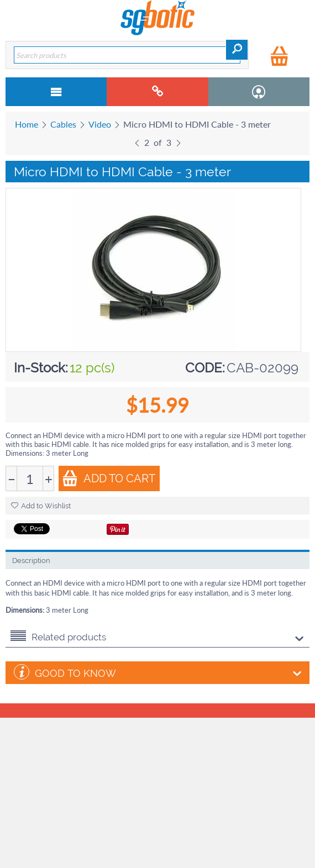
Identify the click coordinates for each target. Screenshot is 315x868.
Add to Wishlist (41, 506)
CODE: (205, 368)
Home (27, 124)
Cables (63, 124)
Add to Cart (109, 478)
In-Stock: (41, 368)
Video (100, 124)
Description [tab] (31, 561)
